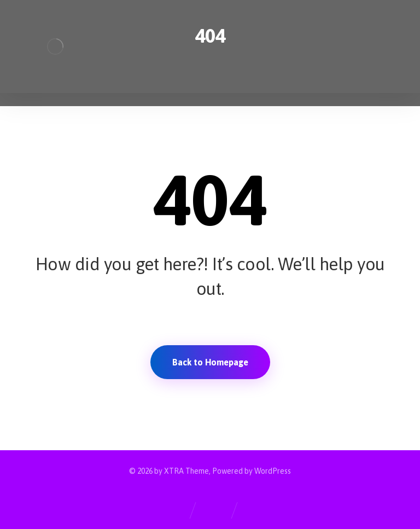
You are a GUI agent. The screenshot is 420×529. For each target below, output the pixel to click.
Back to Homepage (210, 362)
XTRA (174, 471)
